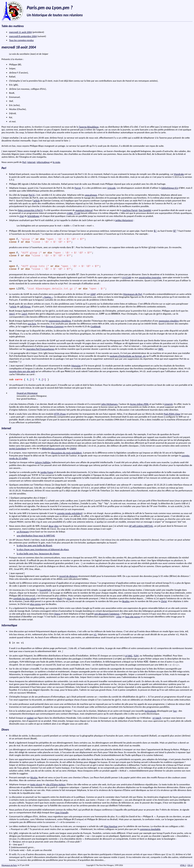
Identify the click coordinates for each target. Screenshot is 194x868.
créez (119, 617)
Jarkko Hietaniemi (124, 220)
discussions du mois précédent (66, 453)
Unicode (112, 188)
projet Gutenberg (18, 448)
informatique (43, 162)
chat (22, 216)
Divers (5, 730)
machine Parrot (130, 210)
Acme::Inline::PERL (140, 404)
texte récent (36, 784)
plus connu (35, 604)
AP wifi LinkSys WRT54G (141, 526)
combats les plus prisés (25, 598)
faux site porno (133, 617)
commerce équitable (150, 829)
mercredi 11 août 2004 (20, 32)
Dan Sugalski (145, 210)
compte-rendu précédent (69, 513)
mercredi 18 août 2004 (19, 47)
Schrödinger (33, 216)
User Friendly (62, 812)
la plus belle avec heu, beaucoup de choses (38, 554)
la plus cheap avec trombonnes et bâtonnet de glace (43, 549)
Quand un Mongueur (27, 393)
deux (51, 526)
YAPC (161, 349)
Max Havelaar (111, 826)
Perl (24, 162)
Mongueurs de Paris (9, 865)
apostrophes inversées (150, 277)
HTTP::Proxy (60, 414)
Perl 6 (32, 195)
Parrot (78, 188)
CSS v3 (190, 865)
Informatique (9, 625)
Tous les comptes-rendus (21, 40)
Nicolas (34, 777)
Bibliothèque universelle (54, 448)
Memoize (76, 366)
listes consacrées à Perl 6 (30, 210)
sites (56, 526)
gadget (30, 718)
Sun (175, 711)
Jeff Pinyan (25, 307)
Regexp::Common (55, 326)
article (37, 201)
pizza (69, 598)
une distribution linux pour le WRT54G (36, 536)
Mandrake (179, 174)
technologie (150, 711)
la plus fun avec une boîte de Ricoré (34, 545)
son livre (32, 324)
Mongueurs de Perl (133, 294)
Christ (164, 601)
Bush (59, 598)
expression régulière (169, 321)
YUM (136, 656)
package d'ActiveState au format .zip (128, 356)
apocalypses (91, 195)
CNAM (73, 448)
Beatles (126, 601)
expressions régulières (60, 321)
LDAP (93, 294)
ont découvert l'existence (107, 614)
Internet (31, 162)
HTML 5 (183, 865)
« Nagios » (48, 297)
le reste (57, 162)
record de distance (68, 576)
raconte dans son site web (22, 371)
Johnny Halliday (43, 462)
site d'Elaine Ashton (56, 784)
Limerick (168, 404)
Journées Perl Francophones (40, 349)
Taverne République (89, 127)
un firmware (23, 532)
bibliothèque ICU (170, 188)
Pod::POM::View (172, 414)
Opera (57, 614)
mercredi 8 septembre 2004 (23, 36)
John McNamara (109, 404)
